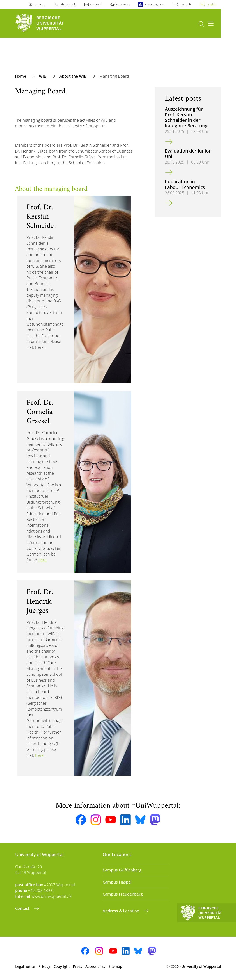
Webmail (96, 4)
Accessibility (95, 966)
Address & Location (122, 911)
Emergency (123, 4)
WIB (43, 76)
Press (77, 966)
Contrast (40, 4)
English (212, 4)
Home (21, 76)
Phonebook (68, 4)
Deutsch (186, 4)
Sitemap (115, 966)
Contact (23, 908)
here (42, 560)
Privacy (44, 966)
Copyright (62, 966)
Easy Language (154, 4)
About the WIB (73, 76)
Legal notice (25, 966)
